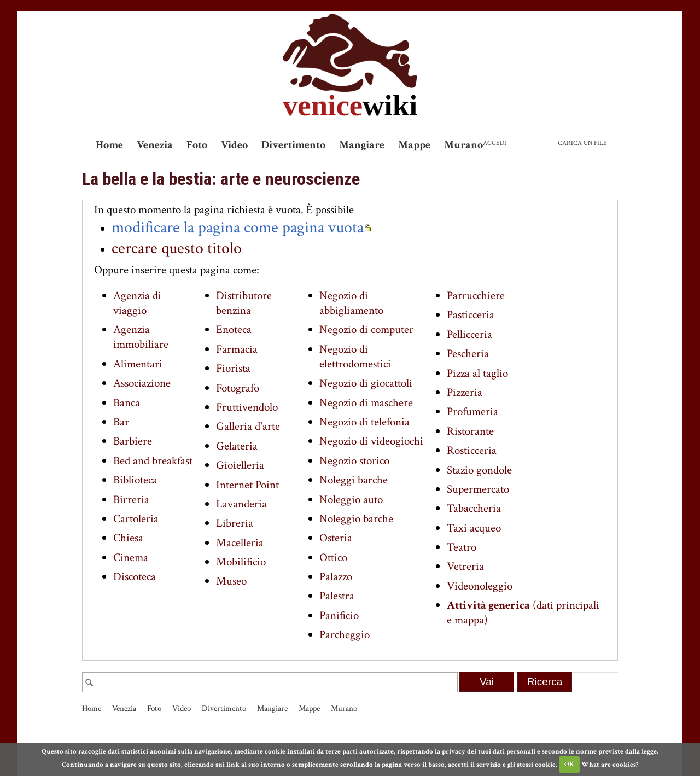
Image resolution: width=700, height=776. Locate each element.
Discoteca (135, 577)
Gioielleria (240, 465)
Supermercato (478, 489)
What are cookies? (610, 764)
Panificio (339, 615)
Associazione (142, 383)
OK (569, 764)
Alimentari (138, 364)
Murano (463, 145)
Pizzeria (465, 392)
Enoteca (234, 329)
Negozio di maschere (366, 403)
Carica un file (582, 143)
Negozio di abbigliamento (351, 303)
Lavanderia (241, 504)
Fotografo (238, 388)
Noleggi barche (354, 480)
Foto (197, 145)
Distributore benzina (244, 303)
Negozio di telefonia (364, 422)
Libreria (235, 523)
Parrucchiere (476, 296)
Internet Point (247, 485)
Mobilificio (241, 562)
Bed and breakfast (153, 461)
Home (109, 145)
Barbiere (133, 441)
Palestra (337, 596)
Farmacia (237, 349)
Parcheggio (345, 635)
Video (234, 145)
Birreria (131, 500)
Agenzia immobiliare (141, 337)
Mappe (414, 145)
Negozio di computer (366, 329)
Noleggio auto (351, 500)
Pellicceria (469, 334)
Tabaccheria (474, 508)
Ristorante (470, 431)
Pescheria (468, 354)
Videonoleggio (480, 586)
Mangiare (362, 145)
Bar (121, 422)
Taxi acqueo (474, 528)
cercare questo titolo (177, 248)
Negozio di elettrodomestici (355, 357)
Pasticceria (471, 315)
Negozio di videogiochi (371, 441)
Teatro (462, 547)
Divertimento (293, 145)
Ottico (333, 558)
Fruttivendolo (247, 407)
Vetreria (465, 566)
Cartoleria (136, 519)
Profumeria (472, 412)
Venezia (155, 145)
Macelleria (240, 543)
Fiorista (233, 368)
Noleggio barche (356, 519)
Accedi (495, 143)
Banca (127, 403)
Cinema (131, 558)
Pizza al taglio (477, 373)
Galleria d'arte (248, 426)
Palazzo (336, 577)
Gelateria (237, 446)
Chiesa (128, 538)
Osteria (336, 538)
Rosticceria (472, 450)
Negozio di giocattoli (366, 383)
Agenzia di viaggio (137, 303)
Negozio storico (354, 461)
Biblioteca (135, 480)
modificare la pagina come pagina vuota (238, 227)
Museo (231, 581)
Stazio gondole (479, 470)
